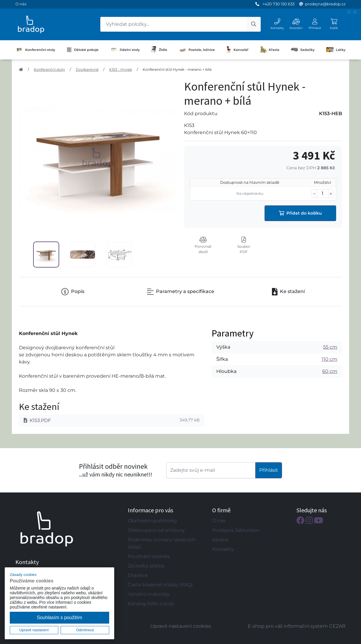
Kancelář (237, 50)
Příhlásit (269, 470)
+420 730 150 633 (278, 4)
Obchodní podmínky (153, 521)
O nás (21, 4)
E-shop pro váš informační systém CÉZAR (297, 626)
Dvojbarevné (87, 69)
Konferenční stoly (35, 50)
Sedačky (303, 49)
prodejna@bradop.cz (325, 4)
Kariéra (220, 540)
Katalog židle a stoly (151, 604)
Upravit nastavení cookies (181, 626)
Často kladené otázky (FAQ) (160, 585)
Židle (159, 50)
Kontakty (223, 549)
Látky (336, 49)
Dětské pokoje (83, 50)
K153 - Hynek (121, 69)
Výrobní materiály (149, 594)
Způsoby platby (146, 566)
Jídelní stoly (125, 50)
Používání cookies (149, 556)
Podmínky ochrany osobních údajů (162, 543)
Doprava (138, 575)
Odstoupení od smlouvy (156, 530)
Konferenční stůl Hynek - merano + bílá (177, 69)
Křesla (270, 50)
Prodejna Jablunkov (236, 530)
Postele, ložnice (197, 49)
